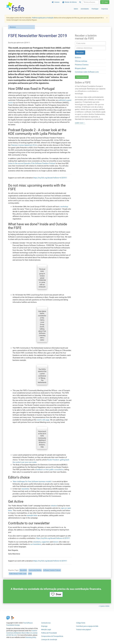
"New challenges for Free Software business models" (32, 481)
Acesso (56, 2)
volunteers (37, 542)
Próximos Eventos (82, 65)
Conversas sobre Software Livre (87, 72)
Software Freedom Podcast (52, 570)
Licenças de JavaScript (49, 640)
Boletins (78, 58)
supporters (46, 542)
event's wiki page (43, 420)
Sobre (76, 9)
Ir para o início (104, 606)
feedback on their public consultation (50, 470)
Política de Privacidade (49, 633)
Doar (105, 2)
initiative (54, 506)
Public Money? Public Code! (18, 574)
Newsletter (23, 570)
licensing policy (31, 637)
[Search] (80, 2)
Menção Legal (46, 630)
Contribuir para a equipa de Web (87, 626)
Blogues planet (80, 68)
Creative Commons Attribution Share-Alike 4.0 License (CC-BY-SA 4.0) (22, 633)
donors (56, 542)
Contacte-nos (46, 623)
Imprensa (105, 9)
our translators (36, 544)
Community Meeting (35, 570)
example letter (32, 515)
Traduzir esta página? (84, 630)
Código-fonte (81, 623)
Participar (95, 9)
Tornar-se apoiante (82, 77)
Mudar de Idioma (69, 2)
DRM (30, 574)
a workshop (64, 207)
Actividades (85, 9)
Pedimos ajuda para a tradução (43, 18)
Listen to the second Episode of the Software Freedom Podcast (32, 163)
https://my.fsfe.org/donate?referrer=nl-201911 (50, 178)
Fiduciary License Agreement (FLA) (24, 145)
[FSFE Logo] (15, 7)
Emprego (44, 626)
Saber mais (79, 123)
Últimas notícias (81, 61)
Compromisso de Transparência (52, 636)
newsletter (25, 489)
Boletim (13, 27)
